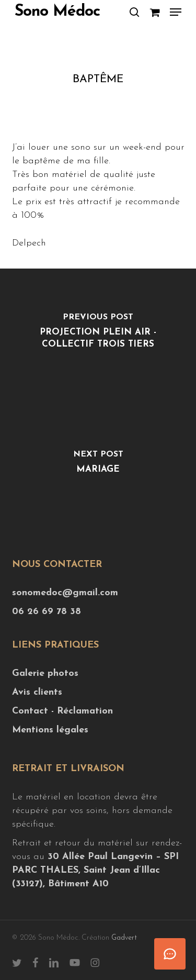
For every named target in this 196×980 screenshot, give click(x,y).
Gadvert (124, 938)
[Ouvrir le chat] (170, 954)
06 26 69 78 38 (47, 612)
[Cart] (154, 12)
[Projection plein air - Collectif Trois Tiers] (98, 334)
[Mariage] (98, 465)
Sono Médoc (57, 12)
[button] (176, 12)
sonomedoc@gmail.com (65, 593)
